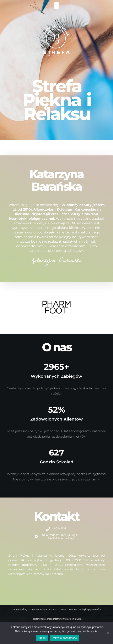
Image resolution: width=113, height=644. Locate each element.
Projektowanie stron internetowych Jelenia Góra (57, 619)
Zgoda (42, 638)
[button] (56, 6)
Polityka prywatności (65, 638)
